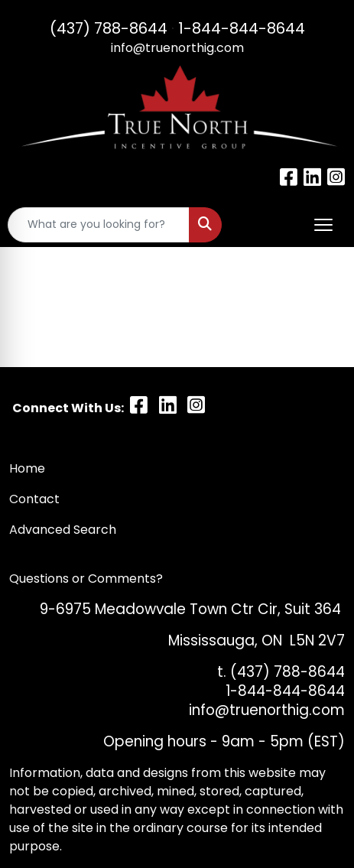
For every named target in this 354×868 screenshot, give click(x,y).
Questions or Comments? (86, 579)
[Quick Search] (99, 225)
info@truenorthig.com (177, 48)
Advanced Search (63, 530)
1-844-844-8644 (242, 28)
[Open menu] (323, 225)
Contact (36, 499)
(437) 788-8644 (109, 28)
